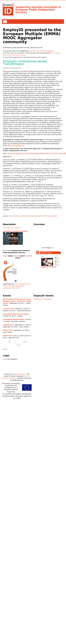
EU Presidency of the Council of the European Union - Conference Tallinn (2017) (16, 286)
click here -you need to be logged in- (42, 51)
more (5, 349)
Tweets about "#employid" (43, 299)
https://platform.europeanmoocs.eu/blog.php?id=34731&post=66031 (33, 216)
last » (19, 345)
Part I (5, 256)
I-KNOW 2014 (8, 325)
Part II (17, 256)
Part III (29, 256)
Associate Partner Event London (16, 314)
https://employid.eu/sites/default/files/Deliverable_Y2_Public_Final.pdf (37, 153)
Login (5, 359)
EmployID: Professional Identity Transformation (25, 63)
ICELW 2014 (8, 336)
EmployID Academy (48, 267)
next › (25, 342)
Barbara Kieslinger (19, 374)
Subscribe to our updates (12, 228)
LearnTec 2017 (9, 309)
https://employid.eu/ (16, 145)
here (53, 248)
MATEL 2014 (8, 330)
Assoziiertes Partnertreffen (14, 319)
